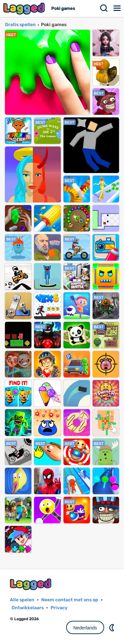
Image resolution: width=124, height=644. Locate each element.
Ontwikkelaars (28, 608)
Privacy (59, 608)
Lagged (25, 8)
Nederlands (85, 628)
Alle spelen (22, 600)
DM (112, 627)
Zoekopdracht (104, 8)
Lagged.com (31, 584)
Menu (117, 8)
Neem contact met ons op (70, 600)
